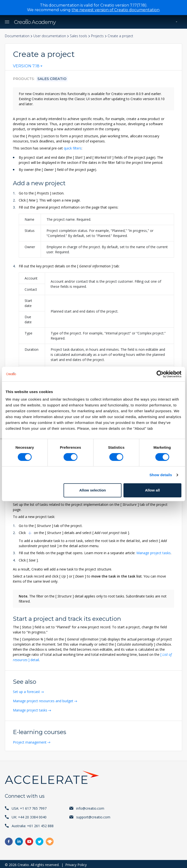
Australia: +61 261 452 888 (33, 824)
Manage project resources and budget (44, 700)
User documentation (50, 36)
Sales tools (79, 36)
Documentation (17, 36)
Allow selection (93, 490)
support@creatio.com (93, 815)
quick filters (73, 148)
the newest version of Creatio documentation (116, 10)
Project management (30, 741)
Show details (161, 475)
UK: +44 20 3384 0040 (29, 815)
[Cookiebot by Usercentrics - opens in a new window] (160, 374)
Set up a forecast (27, 691)
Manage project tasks (154, 553)
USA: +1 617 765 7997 (29, 807)
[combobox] (28, 67)
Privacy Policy (76, 863)
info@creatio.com (90, 807)
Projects (97, 36)
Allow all (152, 490)
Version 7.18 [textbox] (26, 66)
